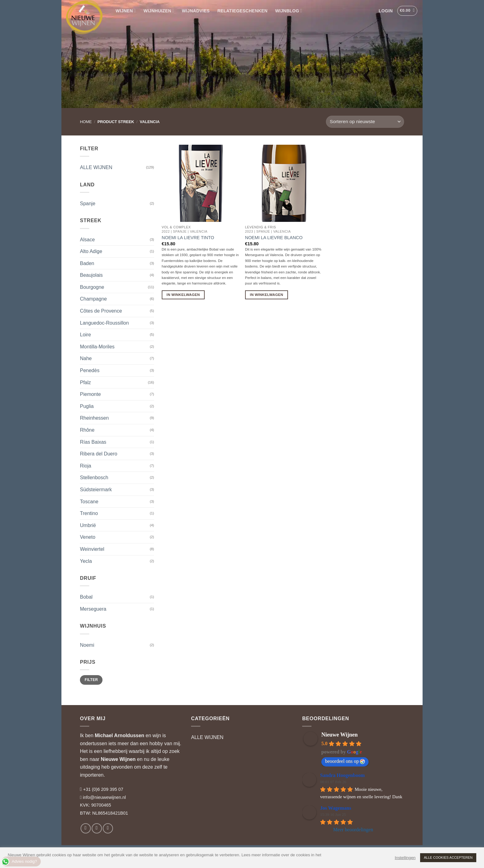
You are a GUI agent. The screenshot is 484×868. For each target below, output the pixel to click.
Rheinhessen (94, 418)
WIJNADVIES (196, 11)
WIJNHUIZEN (159, 11)
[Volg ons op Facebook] (86, 828)
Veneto (88, 537)
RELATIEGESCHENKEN (242, 11)
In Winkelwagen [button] (183, 295)
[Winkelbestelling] (365, 122)
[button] (386, 11)
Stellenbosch (94, 478)
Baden (87, 263)
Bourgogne (92, 287)
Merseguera (93, 609)
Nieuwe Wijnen (118, 759)
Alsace (87, 240)
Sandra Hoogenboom (342, 775)
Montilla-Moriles (97, 347)
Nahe (86, 358)
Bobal (86, 597)
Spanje (88, 204)
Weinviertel (92, 549)
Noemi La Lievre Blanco (274, 238)
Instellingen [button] (405, 858)
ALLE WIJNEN (96, 167)
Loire (86, 335)
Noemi (87, 645)
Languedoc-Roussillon (104, 323)
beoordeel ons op (345, 761)
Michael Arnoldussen (119, 735)
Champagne (93, 299)
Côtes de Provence (101, 311)
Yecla (86, 561)
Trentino (89, 513)
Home (86, 122)
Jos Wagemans (336, 808)
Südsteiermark (96, 490)
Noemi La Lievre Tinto (188, 238)
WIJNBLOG (289, 11)
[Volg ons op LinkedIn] (108, 828)
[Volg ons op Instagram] (97, 828)
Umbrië (88, 525)
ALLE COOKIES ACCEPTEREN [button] (448, 858)
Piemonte (90, 394)
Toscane (89, 502)
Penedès (90, 370)
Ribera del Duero (99, 454)
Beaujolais (91, 275)
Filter (91, 680)
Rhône (87, 430)
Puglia (87, 406)
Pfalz (86, 382)
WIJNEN (126, 11)
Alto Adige (91, 251)
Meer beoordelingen (353, 830)
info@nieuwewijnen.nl (104, 797)
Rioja (86, 466)
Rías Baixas (93, 442)
